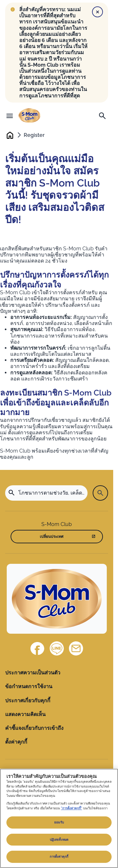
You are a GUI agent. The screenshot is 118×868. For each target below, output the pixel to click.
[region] (59, 818)
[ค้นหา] (102, 116)
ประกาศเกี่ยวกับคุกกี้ (28, 701)
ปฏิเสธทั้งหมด (59, 840)
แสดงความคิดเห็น (25, 714)
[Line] (57, 648)
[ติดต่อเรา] (76, 648)
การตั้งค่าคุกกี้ (59, 857)
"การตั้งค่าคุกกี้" (72, 808)
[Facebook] (38, 648)
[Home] (57, 599)
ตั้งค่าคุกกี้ (16, 742)
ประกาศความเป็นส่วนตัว (33, 673)
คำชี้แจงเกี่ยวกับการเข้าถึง (34, 728)
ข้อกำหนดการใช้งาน (29, 686)
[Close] (97, 12)
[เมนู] (10, 116)
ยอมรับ (59, 822)
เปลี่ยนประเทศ (52, 537)
